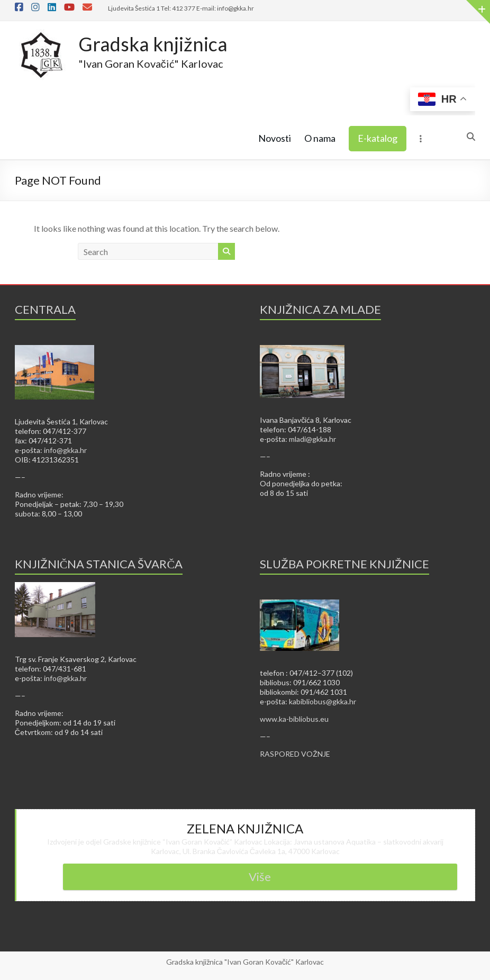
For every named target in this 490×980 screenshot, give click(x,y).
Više (260, 877)
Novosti (275, 138)
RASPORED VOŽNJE (295, 754)
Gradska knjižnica (153, 44)
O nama (320, 138)
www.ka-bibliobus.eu (294, 719)
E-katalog (378, 138)
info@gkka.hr (65, 450)
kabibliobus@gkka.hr (323, 701)
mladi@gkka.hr (312, 439)
